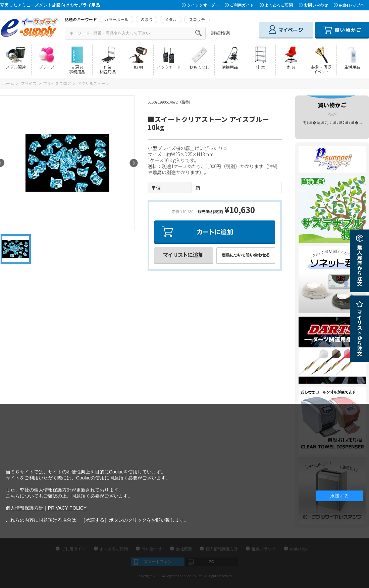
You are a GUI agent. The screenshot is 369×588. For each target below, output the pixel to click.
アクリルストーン (93, 83)
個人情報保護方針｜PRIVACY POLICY (46, 508)
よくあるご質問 (279, 5)
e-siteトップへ (352, 5)
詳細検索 (221, 33)
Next (134, 163)
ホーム (8, 83)
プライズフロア (57, 83)
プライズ (29, 83)
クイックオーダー (203, 5)
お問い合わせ (316, 5)
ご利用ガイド (242, 5)
